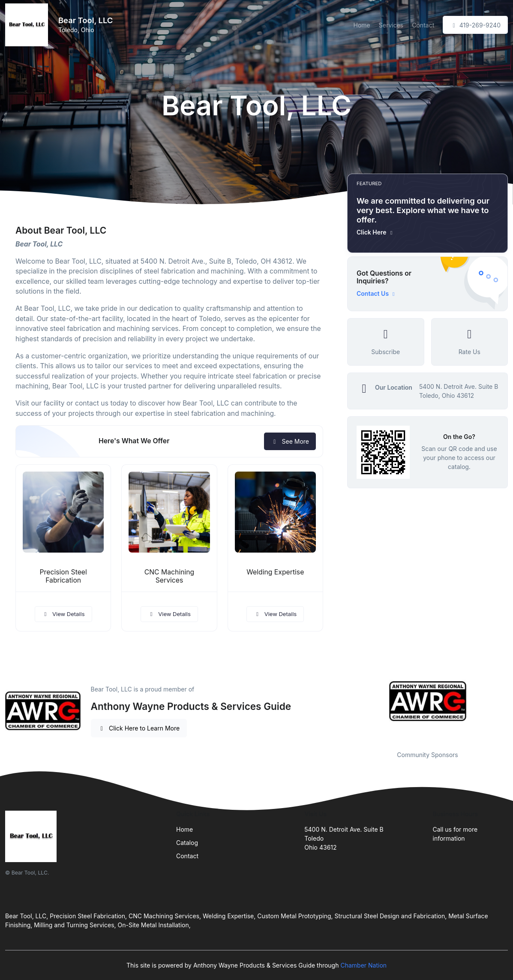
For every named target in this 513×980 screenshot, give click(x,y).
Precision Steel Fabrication (63, 576)
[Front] (28, 25)
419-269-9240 (475, 25)
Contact (423, 25)
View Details (63, 614)
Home (362, 25)
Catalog (187, 843)
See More (290, 441)
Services (391, 25)
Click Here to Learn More (139, 728)
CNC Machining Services (169, 576)
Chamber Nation (363, 965)
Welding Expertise (275, 572)
